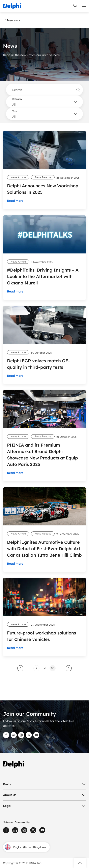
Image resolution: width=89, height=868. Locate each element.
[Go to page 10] (53, 668)
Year (15, 111)
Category (17, 99)
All (14, 105)
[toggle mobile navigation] (84, 5)
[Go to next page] (69, 668)
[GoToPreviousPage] (20, 668)
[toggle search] (75, 5)
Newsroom (13, 20)
